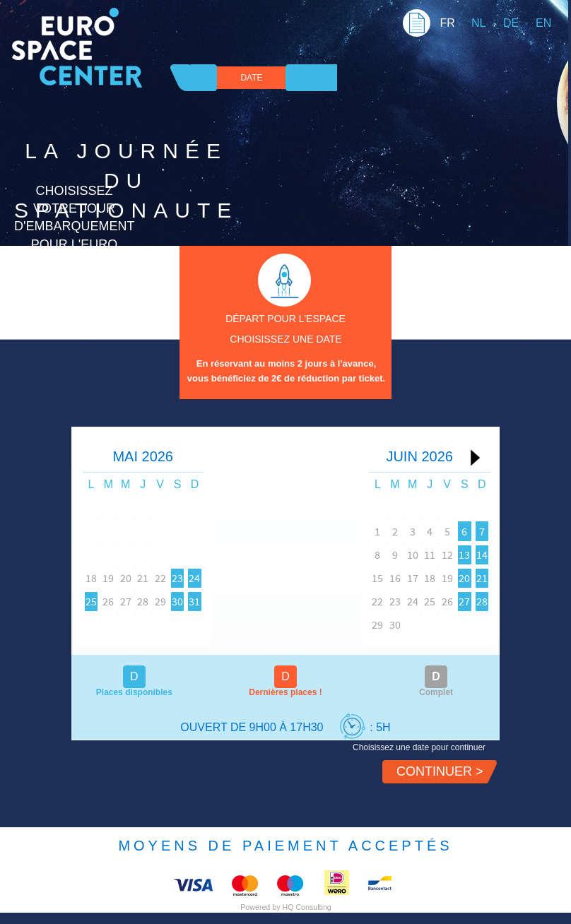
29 (207, 601)
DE (511, 23)
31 (263, 601)
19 (124, 578)
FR (447, 23)
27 (152, 601)
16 (337, 578)
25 (96, 601)
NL (478, 23)
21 (179, 578)
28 (179, 601)
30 (235, 601)
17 (365, 578)
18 (96, 578)
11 (393, 555)
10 (365, 555)
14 (476, 555)
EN (543, 23)
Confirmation (313, 77)
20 (152, 578)
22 (207, 578)
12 (421, 555)
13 (449, 555)
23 (235, 578)
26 (124, 601)
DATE (251, 78)
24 (263, 578)
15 (310, 578)
